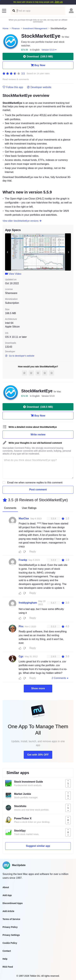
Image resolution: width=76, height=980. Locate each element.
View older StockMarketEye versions (22, 221)
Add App (7, 895)
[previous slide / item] (7, 252)
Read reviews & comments (16, 79)
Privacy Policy (10, 927)
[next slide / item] (69, 252)
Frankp (23, 560)
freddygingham (28, 603)
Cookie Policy (10, 943)
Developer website (39, 87)
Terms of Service (11, 919)
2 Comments (60, 678)
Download (38, 56)
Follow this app (13, 87)
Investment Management (35, 28)
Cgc (21, 656)
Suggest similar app (38, 846)
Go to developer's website (20, 356)
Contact (7, 951)
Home (5, 28)
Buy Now (38, 65)
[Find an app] (14, 11)
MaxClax (24, 518)
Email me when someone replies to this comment (35, 483)
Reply (33, 552)
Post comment (38, 490)
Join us (59, 2)
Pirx (21, 626)
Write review (38, 435)
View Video (13, 274)
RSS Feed (8, 967)
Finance (16, 28)
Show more (38, 688)
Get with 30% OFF (38, 755)
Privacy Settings (11, 935)
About (6, 887)
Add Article (8, 911)
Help (5, 959)
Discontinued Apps (13, 903)
